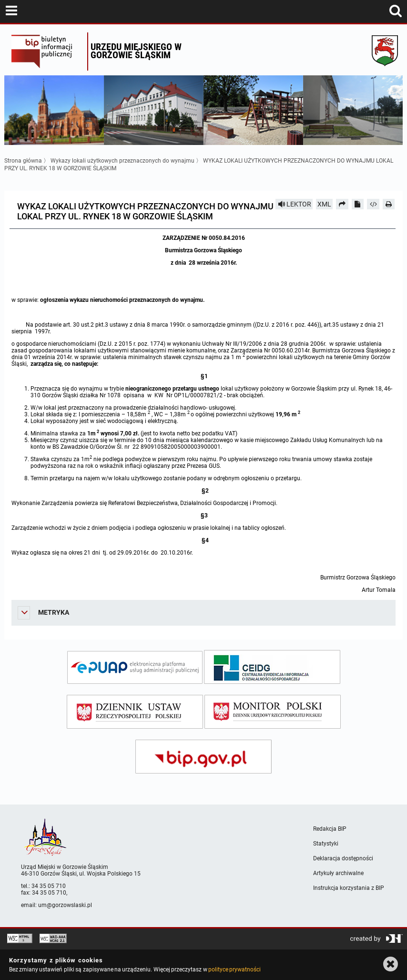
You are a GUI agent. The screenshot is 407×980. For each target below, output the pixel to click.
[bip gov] (203, 757)
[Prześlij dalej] (342, 204)
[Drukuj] (389, 204)
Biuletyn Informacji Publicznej (47, 52)
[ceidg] (272, 667)
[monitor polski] (273, 712)
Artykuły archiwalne (338, 873)
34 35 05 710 (49, 886)
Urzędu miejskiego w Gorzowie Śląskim (136, 51)
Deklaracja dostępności (343, 858)
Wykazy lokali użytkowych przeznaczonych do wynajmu (122, 161)
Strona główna (23, 161)
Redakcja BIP (330, 829)
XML (324, 204)
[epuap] (135, 667)
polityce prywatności (234, 970)
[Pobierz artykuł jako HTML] (373, 204)
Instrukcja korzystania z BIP (349, 888)
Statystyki (326, 844)
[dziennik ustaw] (135, 712)
